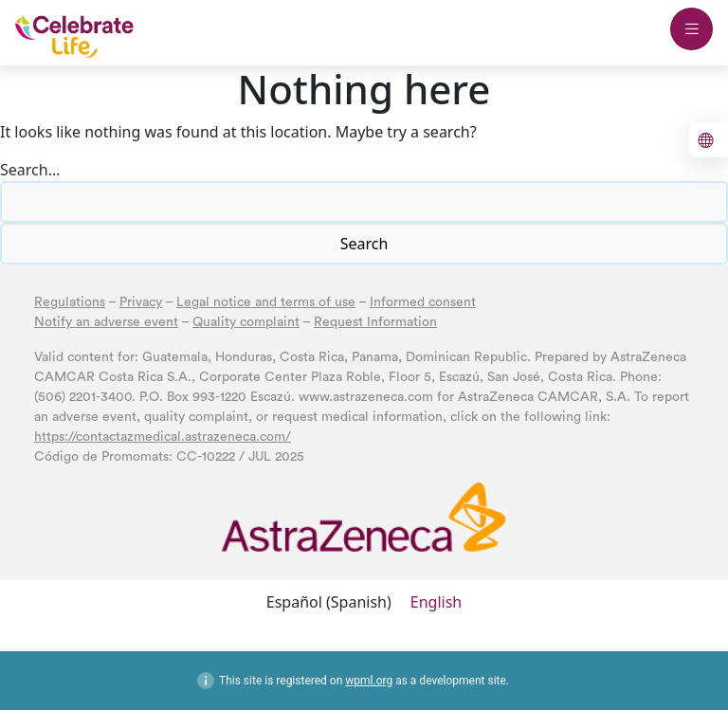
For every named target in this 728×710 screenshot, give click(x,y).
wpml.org (369, 681)
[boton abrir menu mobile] (692, 29)
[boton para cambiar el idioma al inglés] (708, 140)
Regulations (70, 302)
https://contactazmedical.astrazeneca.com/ (163, 437)
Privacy (141, 302)
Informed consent (423, 302)
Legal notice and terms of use (266, 302)
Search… (30, 170)
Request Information (375, 322)
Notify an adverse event (106, 322)
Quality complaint (246, 322)
